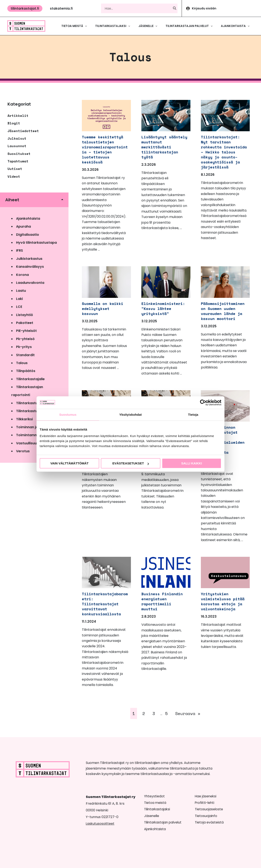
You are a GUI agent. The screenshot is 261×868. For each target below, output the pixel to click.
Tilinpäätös (26, 371)
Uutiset (15, 169)
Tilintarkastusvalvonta (35, 411)
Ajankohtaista (28, 219)
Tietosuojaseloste (209, 809)
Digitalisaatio (28, 235)
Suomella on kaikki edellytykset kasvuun (104, 308)
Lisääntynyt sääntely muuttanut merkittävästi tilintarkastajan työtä (164, 147)
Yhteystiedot (155, 796)
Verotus (23, 451)
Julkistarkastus (29, 259)
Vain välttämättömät (69, 463)
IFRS (20, 250)
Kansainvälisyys (30, 267)
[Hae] (175, 8)
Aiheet (12, 200)
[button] (25, 8)
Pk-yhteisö (25, 339)
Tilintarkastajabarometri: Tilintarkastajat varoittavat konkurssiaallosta (104, 604)
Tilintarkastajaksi (158, 809)
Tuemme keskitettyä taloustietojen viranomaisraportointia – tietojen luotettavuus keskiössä (104, 149)
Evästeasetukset (131, 463)
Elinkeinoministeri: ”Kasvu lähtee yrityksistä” (164, 308)
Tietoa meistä (155, 803)
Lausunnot (17, 146)
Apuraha (23, 226)
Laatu (21, 291)
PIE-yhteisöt (26, 331)
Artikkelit (18, 116)
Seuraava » (188, 713)
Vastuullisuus (27, 443)
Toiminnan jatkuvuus (34, 427)
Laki (19, 299)
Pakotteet (25, 323)
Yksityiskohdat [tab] (130, 415)
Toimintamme (28, 435)
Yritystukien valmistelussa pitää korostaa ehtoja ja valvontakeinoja (220, 604)
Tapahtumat (18, 161)
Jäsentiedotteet (23, 131)
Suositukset (19, 154)
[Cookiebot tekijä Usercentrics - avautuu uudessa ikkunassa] (203, 403)
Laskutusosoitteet (100, 824)
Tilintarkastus (28, 403)
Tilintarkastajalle (30, 379)
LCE (19, 307)
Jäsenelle (152, 816)
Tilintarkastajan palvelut (164, 822)
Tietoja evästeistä (209, 822)
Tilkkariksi (24, 419)
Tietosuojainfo (206, 816)
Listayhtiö (25, 315)
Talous (22, 363)
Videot (14, 176)
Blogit (14, 123)
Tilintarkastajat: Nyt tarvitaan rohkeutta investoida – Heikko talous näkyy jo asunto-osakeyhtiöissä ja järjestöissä (222, 154)
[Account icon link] (221, 8)
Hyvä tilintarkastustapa (36, 243)
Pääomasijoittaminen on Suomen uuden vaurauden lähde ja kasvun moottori (223, 311)
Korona (22, 275)
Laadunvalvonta (30, 283)
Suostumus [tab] (68, 415)
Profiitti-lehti (205, 803)
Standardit (25, 355)
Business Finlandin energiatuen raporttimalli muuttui (164, 601)
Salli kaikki (192, 463)
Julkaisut (17, 138)
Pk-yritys (24, 347)
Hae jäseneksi (206, 796)
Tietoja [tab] (193, 415)
